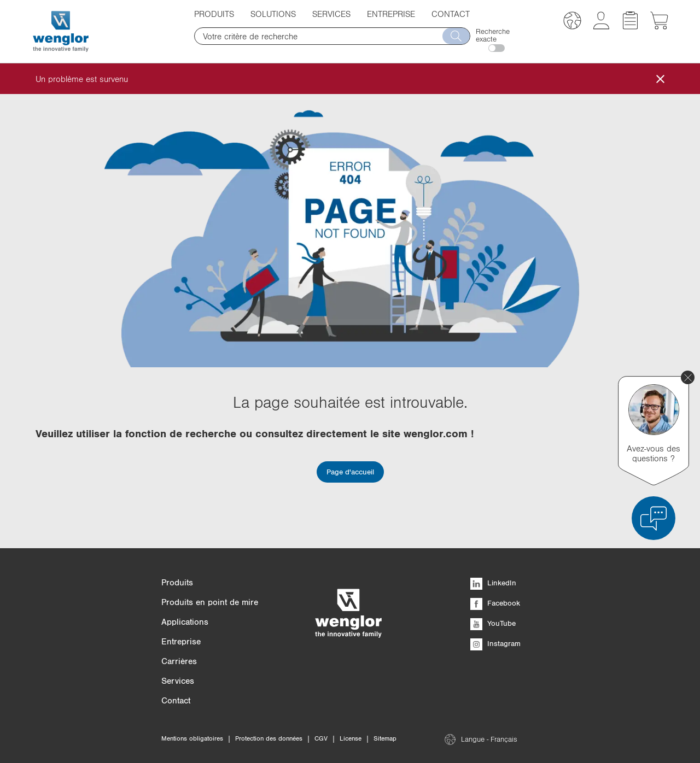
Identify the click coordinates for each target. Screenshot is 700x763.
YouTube (493, 623)
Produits (214, 14)
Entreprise (391, 14)
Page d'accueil (350, 472)
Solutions (273, 14)
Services (331, 14)
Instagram (495, 643)
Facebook (495, 603)
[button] (572, 22)
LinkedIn (493, 583)
